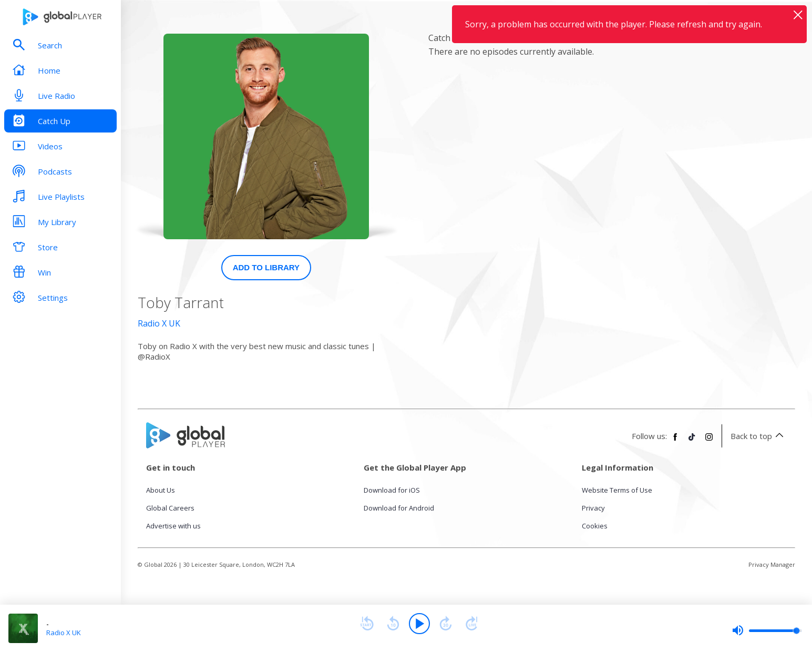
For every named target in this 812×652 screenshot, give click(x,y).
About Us (161, 490)
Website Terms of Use (617, 490)
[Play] (419, 624)
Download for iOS (392, 490)
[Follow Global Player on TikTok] (692, 441)
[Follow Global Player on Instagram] (709, 441)
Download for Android (399, 508)
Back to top (759, 436)
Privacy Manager (772, 564)
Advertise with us (173, 526)
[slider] (767, 630)
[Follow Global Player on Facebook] (675, 441)
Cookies (595, 526)
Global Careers (170, 508)
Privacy (593, 508)
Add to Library (266, 267)
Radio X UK (159, 323)
